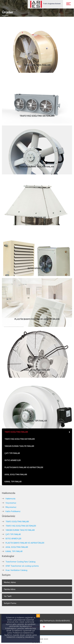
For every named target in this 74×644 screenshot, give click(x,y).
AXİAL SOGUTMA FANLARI (17, 547)
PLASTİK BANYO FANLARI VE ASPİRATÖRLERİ (25, 543)
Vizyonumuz (11, 503)
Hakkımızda (10, 499)
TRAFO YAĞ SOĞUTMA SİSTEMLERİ (21, 526)
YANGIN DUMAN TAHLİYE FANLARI (20, 530)
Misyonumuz (11, 507)
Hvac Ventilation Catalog (16, 570)
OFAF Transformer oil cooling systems (22, 566)
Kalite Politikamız (13, 511)
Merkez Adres (10, 582)
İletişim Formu (10, 603)
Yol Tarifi (8, 596)
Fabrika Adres (10, 589)
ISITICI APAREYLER (13, 539)
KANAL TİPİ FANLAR (14, 551)
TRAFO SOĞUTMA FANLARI (17, 522)
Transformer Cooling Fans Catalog (20, 562)
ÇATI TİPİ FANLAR (13, 534)
